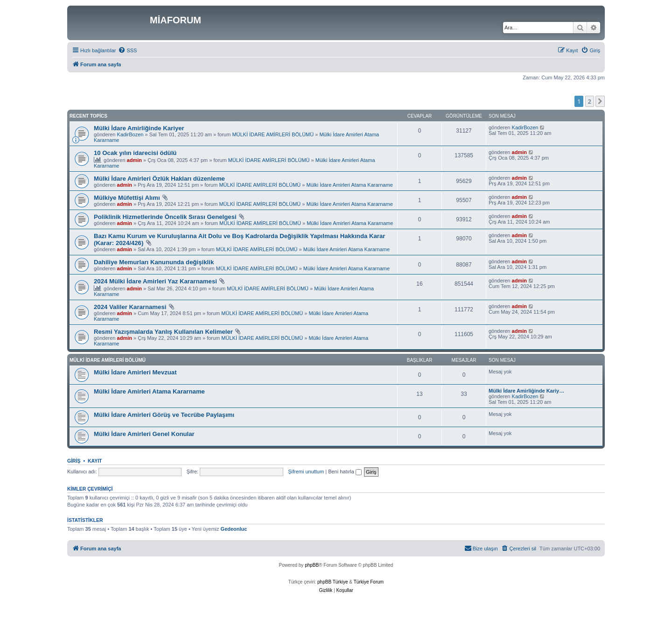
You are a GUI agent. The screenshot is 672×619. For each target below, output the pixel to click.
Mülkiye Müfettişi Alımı (127, 198)
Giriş (74, 461)
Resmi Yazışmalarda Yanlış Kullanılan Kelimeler (163, 332)
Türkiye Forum (369, 582)
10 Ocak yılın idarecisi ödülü (135, 153)
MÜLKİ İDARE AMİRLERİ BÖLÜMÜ (273, 134)
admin (134, 160)
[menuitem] (127, 50)
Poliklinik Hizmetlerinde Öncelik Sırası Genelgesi (165, 217)
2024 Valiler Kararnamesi (130, 307)
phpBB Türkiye (332, 582)
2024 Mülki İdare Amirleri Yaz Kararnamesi (155, 281)
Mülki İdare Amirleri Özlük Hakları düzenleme (159, 179)
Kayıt (95, 461)
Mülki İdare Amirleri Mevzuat (135, 372)
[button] (600, 101)
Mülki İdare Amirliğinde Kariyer (139, 128)
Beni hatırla (345, 471)
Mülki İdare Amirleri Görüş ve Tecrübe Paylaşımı (164, 415)
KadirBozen (130, 134)
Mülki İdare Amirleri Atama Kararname (350, 185)
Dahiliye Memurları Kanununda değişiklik (154, 262)
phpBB (312, 565)
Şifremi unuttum (306, 471)
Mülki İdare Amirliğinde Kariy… (526, 391)
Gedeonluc (234, 529)
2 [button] (590, 101)
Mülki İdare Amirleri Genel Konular (144, 434)
